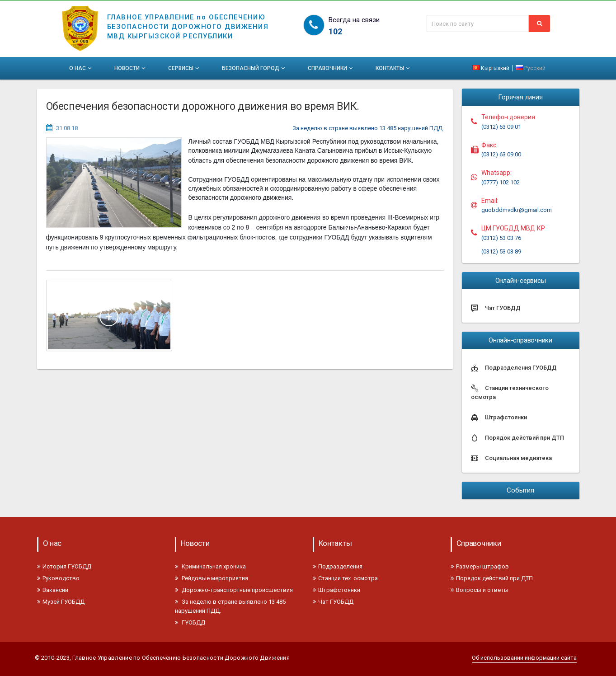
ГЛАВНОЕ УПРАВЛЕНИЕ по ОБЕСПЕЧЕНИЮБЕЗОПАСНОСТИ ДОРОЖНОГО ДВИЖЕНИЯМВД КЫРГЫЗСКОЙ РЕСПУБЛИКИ (188, 21)
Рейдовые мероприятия (212, 578)
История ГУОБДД (64, 566)
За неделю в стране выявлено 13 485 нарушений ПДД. (368, 128)
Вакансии (53, 590)
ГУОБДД (190, 622)
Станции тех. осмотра (345, 578)
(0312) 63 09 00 (501, 154)
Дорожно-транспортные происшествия (234, 590)
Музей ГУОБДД (61, 602)
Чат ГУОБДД (333, 602)
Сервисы (184, 68)
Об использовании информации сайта (524, 658)
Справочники (331, 68)
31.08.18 (67, 128)
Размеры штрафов (480, 566)
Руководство (58, 578)
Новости (131, 68)
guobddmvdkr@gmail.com (517, 210)
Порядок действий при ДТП (492, 578)
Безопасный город (254, 68)
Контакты (393, 68)
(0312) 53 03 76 (501, 238)
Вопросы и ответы (480, 590)
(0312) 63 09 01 (501, 127)
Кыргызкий (491, 68)
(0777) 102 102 (501, 182)
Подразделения (338, 566)
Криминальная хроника (210, 566)
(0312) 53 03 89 (501, 251)
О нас (81, 68)
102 (335, 31)
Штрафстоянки (336, 590)
